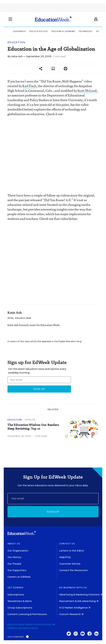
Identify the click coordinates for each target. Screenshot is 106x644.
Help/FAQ (65, 557)
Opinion (30, 420)
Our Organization (18, 551)
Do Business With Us (73, 588)
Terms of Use (15, 628)
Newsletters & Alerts (20, 601)
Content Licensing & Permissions (27, 614)
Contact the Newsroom (73, 570)
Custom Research (71, 614)
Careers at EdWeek (19, 577)
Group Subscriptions (20, 608)
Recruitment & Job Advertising (79, 601)
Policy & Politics (39, 31)
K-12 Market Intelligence (75, 608)
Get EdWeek (15, 588)
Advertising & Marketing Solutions (81, 595)
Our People (14, 564)
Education (16, 42)
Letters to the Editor (72, 551)
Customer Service (70, 564)
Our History (14, 557)
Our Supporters (17, 570)
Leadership (19, 31)
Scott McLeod (87, 91)
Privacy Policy (30, 628)
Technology (86, 31)
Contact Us (67, 544)
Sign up (53, 512)
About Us (14, 544)
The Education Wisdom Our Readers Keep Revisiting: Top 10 (33, 427)
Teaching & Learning (63, 31)
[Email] (53, 499)
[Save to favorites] (53, 69)
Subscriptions (16, 595)
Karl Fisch (29, 86)
